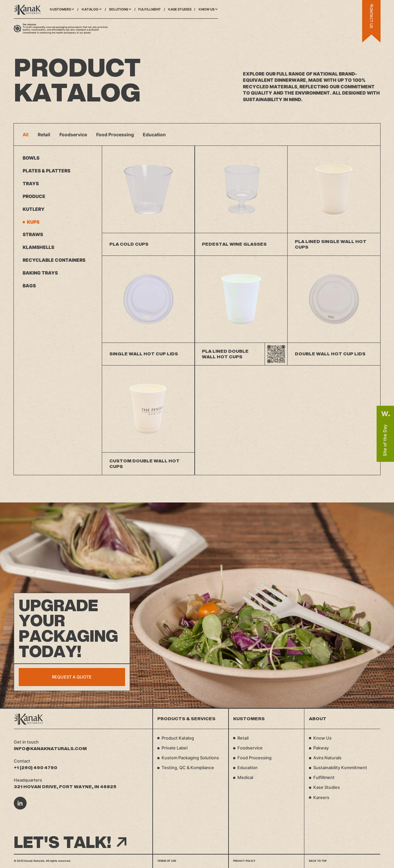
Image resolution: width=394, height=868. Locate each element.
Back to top (318, 861)
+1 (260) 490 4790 (35, 768)
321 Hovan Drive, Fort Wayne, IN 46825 (65, 787)
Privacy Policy (244, 861)
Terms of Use (167, 861)
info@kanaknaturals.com (50, 748)
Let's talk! (70, 842)
